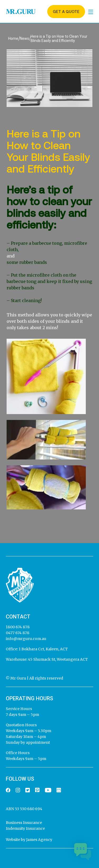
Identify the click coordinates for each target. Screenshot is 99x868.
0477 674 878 (18, 633)
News (24, 38)
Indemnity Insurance (25, 828)
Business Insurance (24, 823)
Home (13, 38)
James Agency (39, 840)
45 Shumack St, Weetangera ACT (58, 659)
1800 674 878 (18, 627)
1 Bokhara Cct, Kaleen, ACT (43, 649)
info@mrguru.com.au (26, 639)
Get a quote (66, 12)
